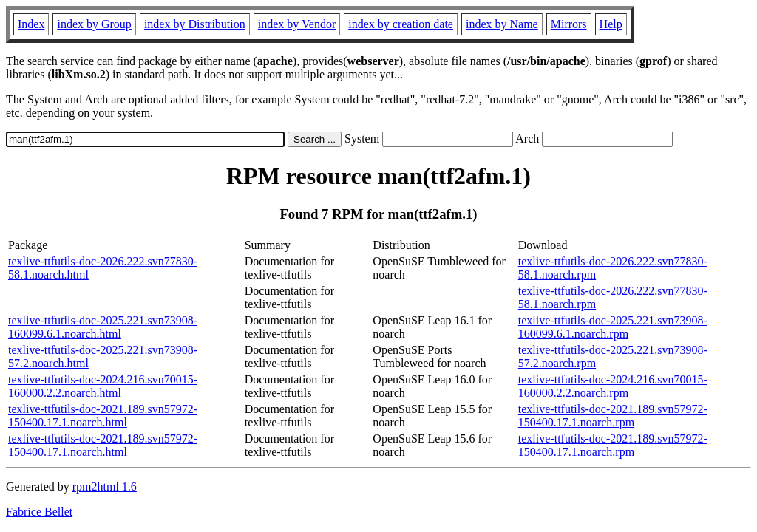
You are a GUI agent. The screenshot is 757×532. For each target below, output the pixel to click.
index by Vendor (297, 24)
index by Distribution (195, 24)
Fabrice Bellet (39, 512)
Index (31, 24)
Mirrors (569, 24)
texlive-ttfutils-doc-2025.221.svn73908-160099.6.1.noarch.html (103, 327)
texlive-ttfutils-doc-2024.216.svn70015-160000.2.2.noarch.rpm (613, 386)
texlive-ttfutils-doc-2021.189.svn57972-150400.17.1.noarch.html (103, 416)
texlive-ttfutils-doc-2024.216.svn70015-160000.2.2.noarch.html (103, 386)
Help (611, 24)
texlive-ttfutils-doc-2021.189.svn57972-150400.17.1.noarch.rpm (613, 416)
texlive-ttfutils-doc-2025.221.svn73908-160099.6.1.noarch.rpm (613, 327)
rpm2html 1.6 (105, 487)
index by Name (502, 24)
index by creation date (401, 24)
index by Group (94, 24)
